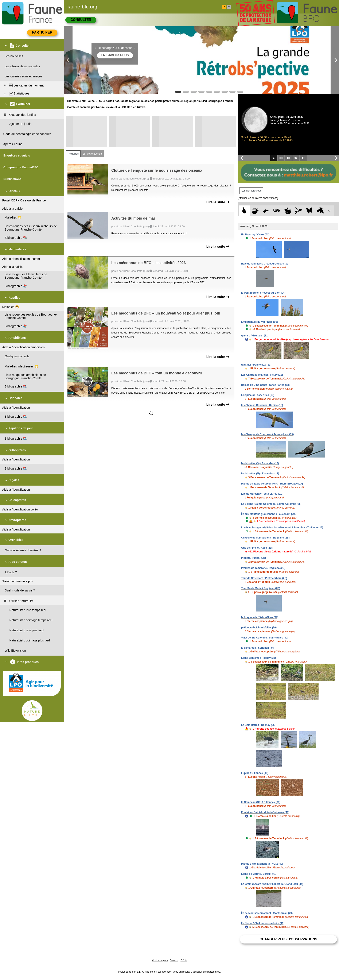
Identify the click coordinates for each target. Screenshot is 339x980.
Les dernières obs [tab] (251, 191)
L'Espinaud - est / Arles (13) (258, 395)
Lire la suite (218, 202)
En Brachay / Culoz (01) (255, 235)
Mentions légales (160, 960)
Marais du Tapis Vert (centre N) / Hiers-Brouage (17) (272, 484)
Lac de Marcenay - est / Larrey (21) (262, 494)
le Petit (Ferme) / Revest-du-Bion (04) (263, 293)
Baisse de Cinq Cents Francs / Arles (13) (265, 385)
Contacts (174, 960)
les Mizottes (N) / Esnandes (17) (260, 474)
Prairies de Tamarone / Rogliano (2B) (263, 568)
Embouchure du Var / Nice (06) (259, 322)
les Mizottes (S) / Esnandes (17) (260, 463)
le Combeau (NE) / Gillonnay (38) (261, 802)
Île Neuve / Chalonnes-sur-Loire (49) (263, 923)
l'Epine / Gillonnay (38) (255, 773)
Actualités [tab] (73, 154)
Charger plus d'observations (288, 939)
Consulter (81, 20)
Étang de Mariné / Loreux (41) (259, 874)
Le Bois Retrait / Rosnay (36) (258, 725)
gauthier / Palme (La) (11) (256, 365)
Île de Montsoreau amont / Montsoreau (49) (267, 913)
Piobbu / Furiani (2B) (254, 558)
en (229, 7)
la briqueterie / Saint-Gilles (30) (260, 617)
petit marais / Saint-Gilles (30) (259, 628)
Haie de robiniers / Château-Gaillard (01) (265, 264)
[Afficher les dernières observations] (258, 198)
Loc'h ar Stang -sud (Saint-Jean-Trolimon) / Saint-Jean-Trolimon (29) (282, 528)
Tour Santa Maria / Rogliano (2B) (261, 588)
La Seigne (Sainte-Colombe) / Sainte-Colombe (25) (271, 504)
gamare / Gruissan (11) (255, 336)
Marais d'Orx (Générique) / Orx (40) (262, 864)
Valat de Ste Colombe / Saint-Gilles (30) (265, 638)
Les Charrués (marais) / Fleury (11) (262, 375)
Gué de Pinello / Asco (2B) (257, 548)
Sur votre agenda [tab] (92, 154)
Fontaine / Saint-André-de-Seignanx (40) (265, 812)
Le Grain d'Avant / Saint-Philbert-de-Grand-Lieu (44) (272, 884)
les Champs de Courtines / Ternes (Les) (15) (267, 434)
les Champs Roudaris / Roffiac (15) (262, 405)
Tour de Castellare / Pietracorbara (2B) (264, 578)
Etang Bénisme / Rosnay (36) (259, 658)
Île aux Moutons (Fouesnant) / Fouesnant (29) (268, 514)
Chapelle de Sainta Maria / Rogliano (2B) (265, 538)
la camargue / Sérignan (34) (258, 648)
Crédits (184, 960)
